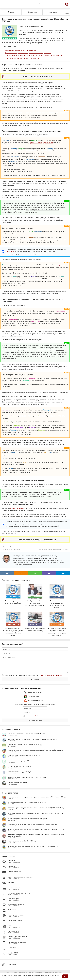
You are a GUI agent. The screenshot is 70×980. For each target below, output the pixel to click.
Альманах (53, 12)
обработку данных (39, 716)
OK (65, 976)
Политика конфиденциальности (54, 973)
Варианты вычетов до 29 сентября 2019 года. (21, 50)
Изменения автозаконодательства (56, 550)
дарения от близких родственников (41, 143)
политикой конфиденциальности (51, 675)
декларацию (10, 252)
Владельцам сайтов (35, 973)
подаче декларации (17, 508)
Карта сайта (23, 973)
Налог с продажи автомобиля (37, 77)
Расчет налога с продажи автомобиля (37, 540)
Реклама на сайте (11, 973)
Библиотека (32, 12)
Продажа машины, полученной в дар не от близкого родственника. (28, 53)
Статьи (11, 12)
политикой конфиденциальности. (44, 977)
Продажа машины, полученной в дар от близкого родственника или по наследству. (34, 56)
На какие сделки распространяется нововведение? (23, 58)
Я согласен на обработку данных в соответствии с (33, 675)
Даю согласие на (35, 716)
